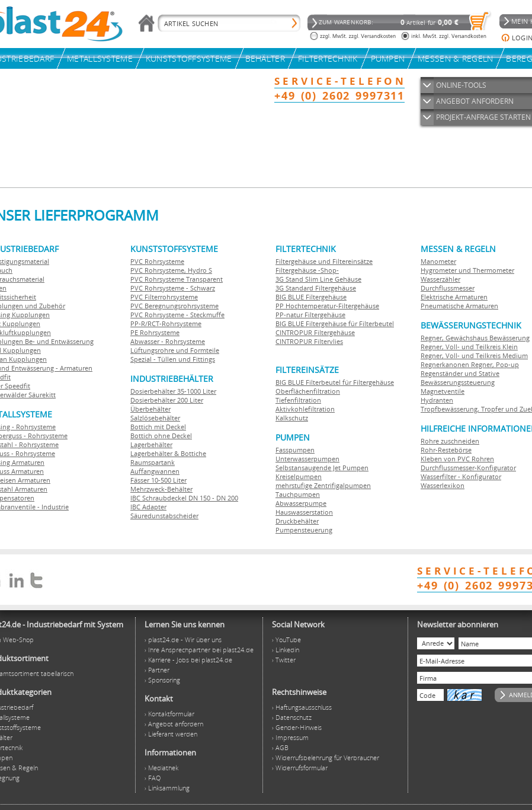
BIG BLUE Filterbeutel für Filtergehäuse (335, 382)
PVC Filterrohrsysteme (164, 297)
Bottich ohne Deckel (161, 436)
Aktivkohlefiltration (305, 409)
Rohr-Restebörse (446, 450)
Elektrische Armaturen (454, 297)
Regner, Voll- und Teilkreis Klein (469, 347)
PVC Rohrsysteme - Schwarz (173, 288)
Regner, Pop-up (494, 364)
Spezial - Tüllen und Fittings (173, 359)
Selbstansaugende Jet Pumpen (322, 468)
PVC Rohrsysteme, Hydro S (171, 270)
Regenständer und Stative (460, 373)
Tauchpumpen (298, 494)
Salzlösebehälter (155, 418)
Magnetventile (443, 391)
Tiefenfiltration (298, 400)
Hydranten (437, 400)
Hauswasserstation (304, 512)
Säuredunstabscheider (164, 516)
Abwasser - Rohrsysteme (168, 341)
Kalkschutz (292, 418)
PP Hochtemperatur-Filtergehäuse (327, 306)
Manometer (438, 261)
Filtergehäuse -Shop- (307, 270)
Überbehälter (150, 409)
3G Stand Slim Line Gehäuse (318, 279)
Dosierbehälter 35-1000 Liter (173, 391)
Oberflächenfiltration (308, 391)
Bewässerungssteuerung (458, 382)
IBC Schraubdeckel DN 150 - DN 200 (184, 498)
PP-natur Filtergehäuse (310, 315)
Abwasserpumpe (301, 503)
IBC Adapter (148, 507)
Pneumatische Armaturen (459, 306)
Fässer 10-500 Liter (158, 480)
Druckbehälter (297, 521)
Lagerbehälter (151, 444)
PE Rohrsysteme (155, 332)
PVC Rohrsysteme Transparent (177, 279)
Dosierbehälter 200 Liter (167, 400)
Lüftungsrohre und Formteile (175, 350)
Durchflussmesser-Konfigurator (468, 468)
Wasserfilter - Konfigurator (461, 476)
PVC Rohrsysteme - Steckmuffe (177, 315)
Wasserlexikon (443, 485)
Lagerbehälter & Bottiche (168, 453)
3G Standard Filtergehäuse (316, 288)
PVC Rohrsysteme (157, 261)
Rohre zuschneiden (450, 441)
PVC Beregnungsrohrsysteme (174, 306)
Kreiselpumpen (299, 476)
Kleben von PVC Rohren (457, 459)
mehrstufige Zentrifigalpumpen (323, 485)
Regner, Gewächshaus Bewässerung (475, 338)
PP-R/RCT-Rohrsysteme (166, 323)
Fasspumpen (295, 450)
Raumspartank (153, 462)
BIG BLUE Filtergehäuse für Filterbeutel (335, 323)
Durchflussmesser (448, 288)
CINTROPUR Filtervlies (309, 341)
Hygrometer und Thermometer (467, 270)
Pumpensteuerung (304, 530)
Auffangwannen (155, 471)
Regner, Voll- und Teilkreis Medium (474, 355)
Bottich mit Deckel (158, 427)
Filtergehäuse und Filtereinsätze (324, 261)
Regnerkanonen (445, 364)
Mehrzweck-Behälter (161, 489)
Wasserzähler (440, 279)
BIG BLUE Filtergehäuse (311, 297)
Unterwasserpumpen (307, 459)
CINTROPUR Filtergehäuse (315, 332)
